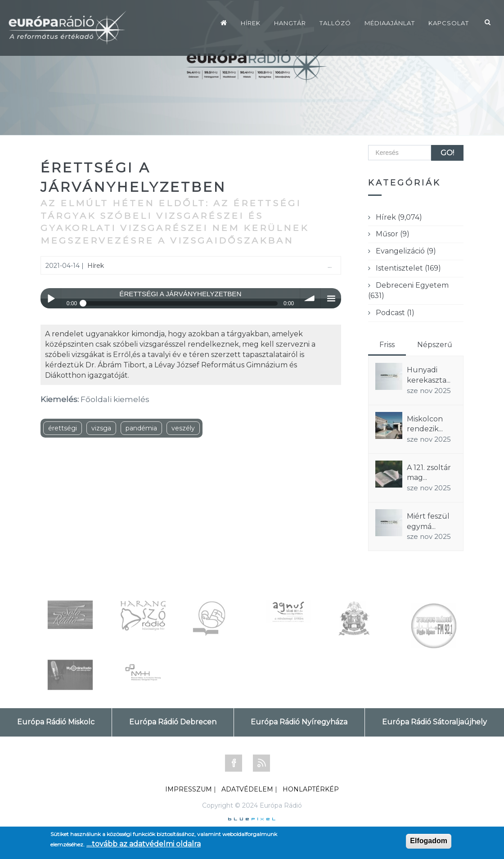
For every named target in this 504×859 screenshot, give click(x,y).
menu (331, 298)
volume (310, 298)
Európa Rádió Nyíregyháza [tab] (299, 722)
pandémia (141, 428)
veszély (183, 428)
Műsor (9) (393, 234)
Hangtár (290, 23)
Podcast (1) (395, 313)
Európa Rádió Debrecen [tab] (173, 722)
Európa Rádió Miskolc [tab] (56, 722)
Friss (387, 345)
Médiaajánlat (390, 23)
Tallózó (335, 23)
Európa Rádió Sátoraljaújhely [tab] (434, 722)
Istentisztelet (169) (408, 268)
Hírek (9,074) (399, 217)
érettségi (63, 428)
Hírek (251, 23)
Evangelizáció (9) (406, 251)
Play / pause (51, 298)
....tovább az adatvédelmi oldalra (144, 844)
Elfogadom (429, 841)
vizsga (101, 428)
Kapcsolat (449, 23)
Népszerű (435, 345)
